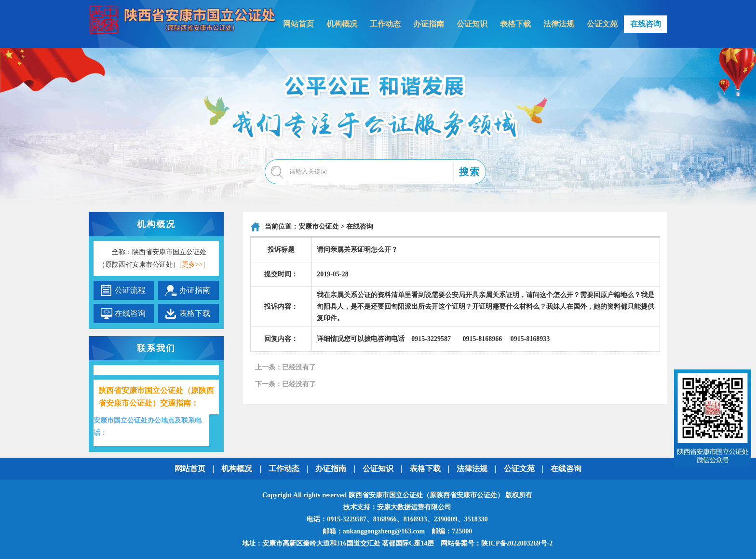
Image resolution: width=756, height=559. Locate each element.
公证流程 (130, 290)
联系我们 (156, 348)
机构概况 (342, 24)
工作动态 (385, 24)
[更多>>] (192, 265)
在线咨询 (646, 24)
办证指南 (429, 24)
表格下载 (515, 24)
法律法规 (559, 24)
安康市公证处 (319, 226)
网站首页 (298, 24)
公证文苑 (602, 24)
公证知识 (472, 24)
